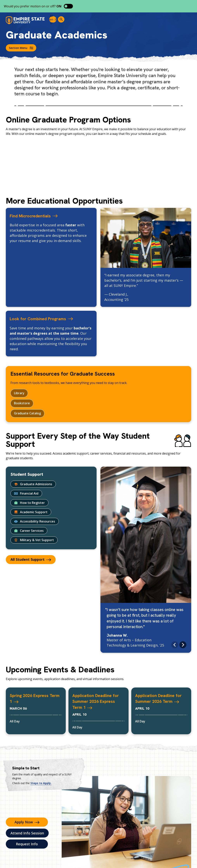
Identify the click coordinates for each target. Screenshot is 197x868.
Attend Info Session (27, 834)
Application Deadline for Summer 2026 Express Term (98, 701)
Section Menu (21, 48)
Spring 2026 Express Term (35, 698)
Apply (27, 823)
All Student (31, 560)
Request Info (27, 845)
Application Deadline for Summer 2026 (161, 701)
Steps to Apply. (41, 784)
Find (40, 215)
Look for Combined (50, 318)
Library (19, 393)
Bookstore (22, 403)
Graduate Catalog (27, 414)
